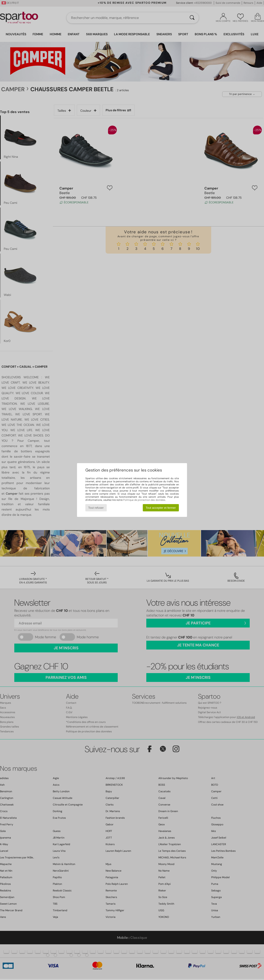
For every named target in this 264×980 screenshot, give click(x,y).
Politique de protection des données (144, 500)
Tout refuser (96, 508)
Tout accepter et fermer (161, 508)
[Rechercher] (192, 18)
